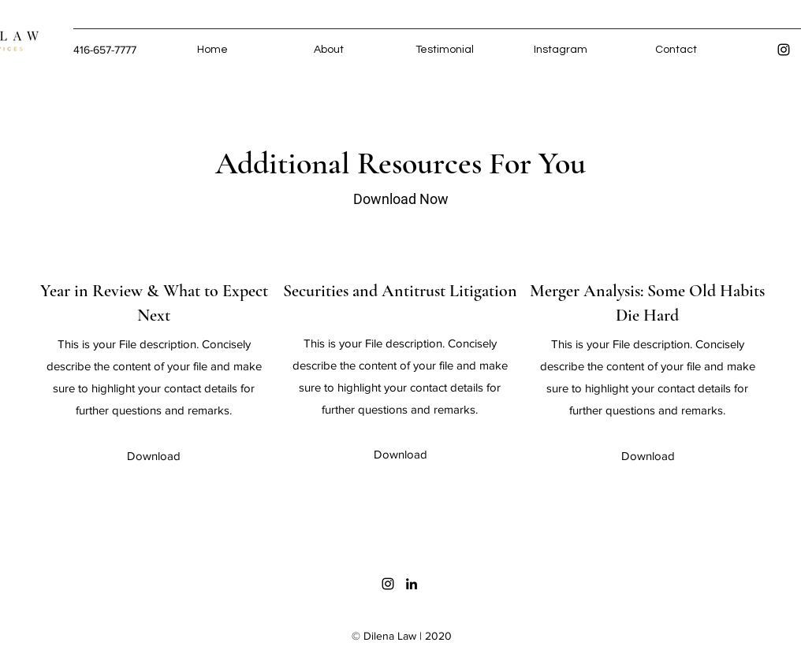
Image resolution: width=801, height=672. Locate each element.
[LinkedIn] (412, 584)
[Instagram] (784, 50)
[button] (153, 456)
